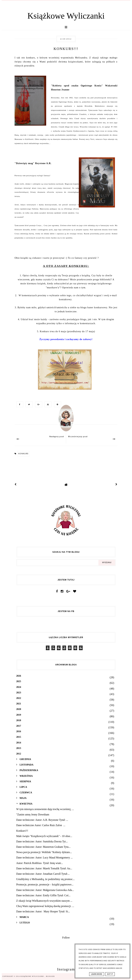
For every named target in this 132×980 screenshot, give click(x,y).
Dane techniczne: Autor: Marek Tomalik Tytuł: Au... (44, 868)
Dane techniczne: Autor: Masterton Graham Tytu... (43, 847)
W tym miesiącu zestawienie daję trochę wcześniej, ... (45, 809)
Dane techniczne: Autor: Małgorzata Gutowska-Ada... (45, 890)
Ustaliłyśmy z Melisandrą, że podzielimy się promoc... (45, 879)
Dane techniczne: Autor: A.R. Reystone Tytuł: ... (42, 820)
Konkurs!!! (22, 831)
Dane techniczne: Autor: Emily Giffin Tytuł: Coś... (43, 895)
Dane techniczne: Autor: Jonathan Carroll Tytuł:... (43, 874)
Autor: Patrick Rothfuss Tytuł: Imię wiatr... (40, 863)
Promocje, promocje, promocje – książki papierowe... (45, 884)
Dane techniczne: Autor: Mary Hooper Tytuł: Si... (43, 911)
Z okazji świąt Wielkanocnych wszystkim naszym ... (44, 901)
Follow (66, 938)
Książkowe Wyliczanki (66, 16)
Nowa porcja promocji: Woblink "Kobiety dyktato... (44, 852)
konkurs (23, 454)
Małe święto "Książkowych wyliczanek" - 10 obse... (44, 836)
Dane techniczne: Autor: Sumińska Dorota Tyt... (42, 841)
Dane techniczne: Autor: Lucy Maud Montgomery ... (44, 858)
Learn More (97, 974)
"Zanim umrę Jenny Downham (33, 814)
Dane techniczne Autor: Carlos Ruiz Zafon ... (41, 825)
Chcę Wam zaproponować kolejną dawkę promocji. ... (45, 906)
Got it (110, 974)
